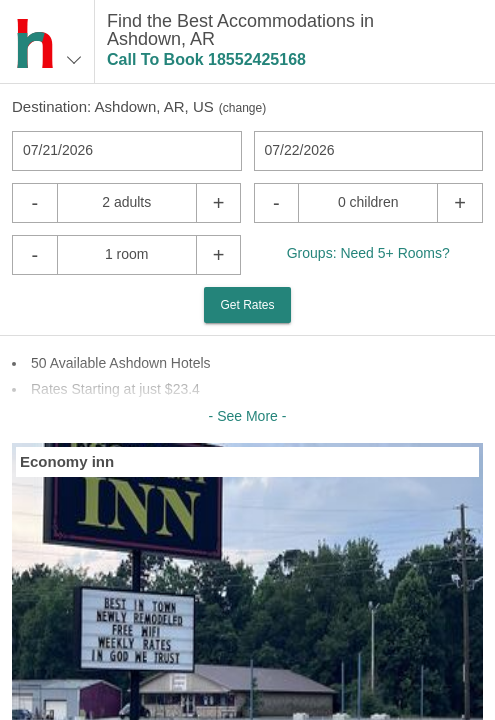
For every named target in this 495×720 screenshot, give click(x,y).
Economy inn (67, 461)
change (242, 108)
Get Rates (247, 305)
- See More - (248, 416)
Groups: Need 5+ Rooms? (368, 253)
